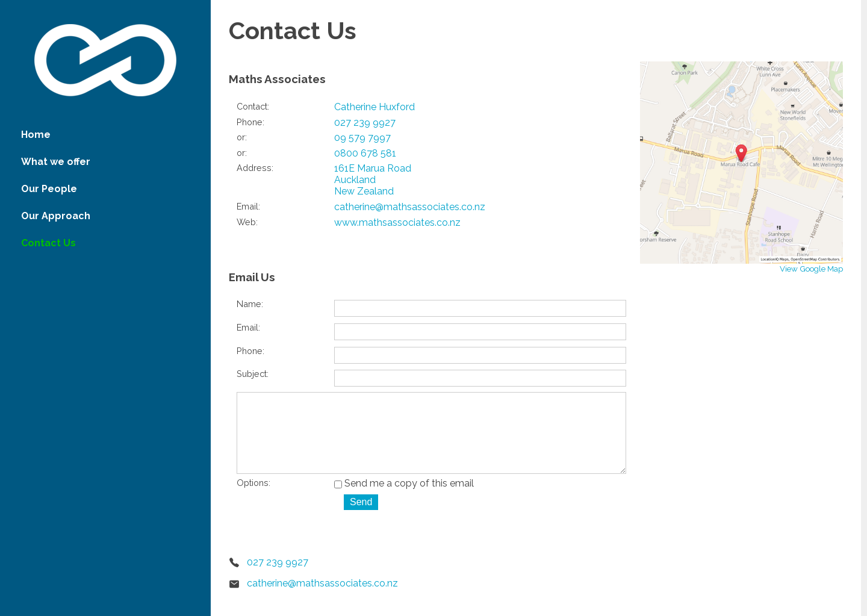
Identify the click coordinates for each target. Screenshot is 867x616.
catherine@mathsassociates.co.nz (410, 207)
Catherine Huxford (374, 107)
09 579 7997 (362, 138)
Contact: (253, 106)
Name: (250, 304)
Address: (255, 168)
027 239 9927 (365, 123)
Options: (253, 499)
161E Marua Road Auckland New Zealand (373, 180)
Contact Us (48, 243)
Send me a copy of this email (404, 500)
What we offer (56, 162)
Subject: (253, 374)
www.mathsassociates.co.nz (397, 222)
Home (36, 135)
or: (242, 137)
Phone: (250, 122)
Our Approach (56, 216)
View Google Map (811, 269)
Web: (247, 222)
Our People (49, 189)
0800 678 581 (365, 153)
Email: (248, 206)
